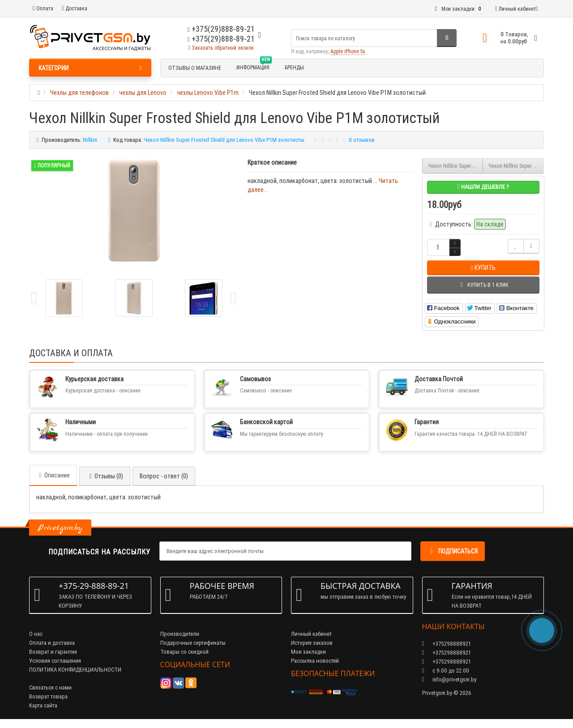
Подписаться (453, 551)
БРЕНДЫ (294, 67)
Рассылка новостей (315, 661)
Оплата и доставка (52, 643)
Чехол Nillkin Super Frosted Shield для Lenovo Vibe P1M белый (456, 166)
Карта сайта (43, 705)
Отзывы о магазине (195, 68)
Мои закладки (308, 652)
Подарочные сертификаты (193, 643)
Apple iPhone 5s (348, 51)
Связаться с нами (50, 688)
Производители (180, 634)
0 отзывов (362, 140)
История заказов (312, 643)
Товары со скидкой (184, 652)
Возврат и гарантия (53, 652)
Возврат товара (48, 696)
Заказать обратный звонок (221, 48)
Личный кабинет (311, 634)
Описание (53, 475)
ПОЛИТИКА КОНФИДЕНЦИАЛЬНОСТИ (75, 670)
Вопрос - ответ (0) (164, 476)
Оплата (43, 8)
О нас (36, 634)
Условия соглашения (55, 661)
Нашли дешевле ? (483, 187)
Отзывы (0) (105, 476)
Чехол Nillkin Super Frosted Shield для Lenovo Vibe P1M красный (516, 166)
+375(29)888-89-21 (221, 39)
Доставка (75, 8)
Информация (254, 66)
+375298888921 (447, 653)
